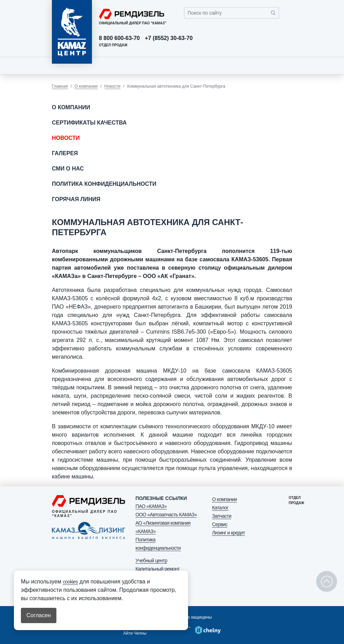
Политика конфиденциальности (104, 184)
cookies (70, 582)
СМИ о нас (68, 169)
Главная (60, 86)
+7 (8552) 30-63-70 (169, 38)
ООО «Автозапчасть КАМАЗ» (166, 515)
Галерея (65, 153)
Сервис (220, 524)
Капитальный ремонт (158, 569)
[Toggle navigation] (285, 65)
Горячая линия (76, 199)
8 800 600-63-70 (119, 38)
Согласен (39, 615)
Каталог (220, 508)
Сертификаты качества (89, 123)
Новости (112, 86)
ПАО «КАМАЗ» (151, 506)
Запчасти (222, 516)
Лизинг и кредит (228, 533)
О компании (86, 86)
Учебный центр (151, 560)
